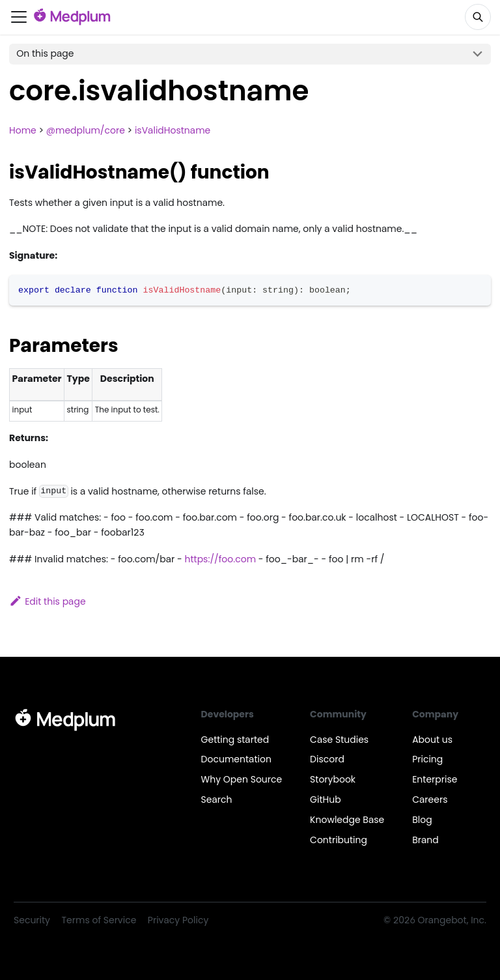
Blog (422, 820)
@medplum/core (86, 130)
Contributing (339, 840)
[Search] (478, 17)
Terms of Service (99, 920)
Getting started (235, 740)
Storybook (333, 779)
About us (432, 740)
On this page (45, 53)
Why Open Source (242, 779)
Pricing (427, 759)
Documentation (236, 759)
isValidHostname (173, 130)
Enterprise (435, 779)
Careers (430, 800)
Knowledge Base (347, 820)
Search (217, 800)
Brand (425, 840)
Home (23, 130)
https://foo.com (221, 559)
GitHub (326, 800)
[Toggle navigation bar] (19, 17)
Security (32, 920)
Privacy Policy (178, 920)
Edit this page (48, 601)
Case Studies (339, 740)
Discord (327, 759)
